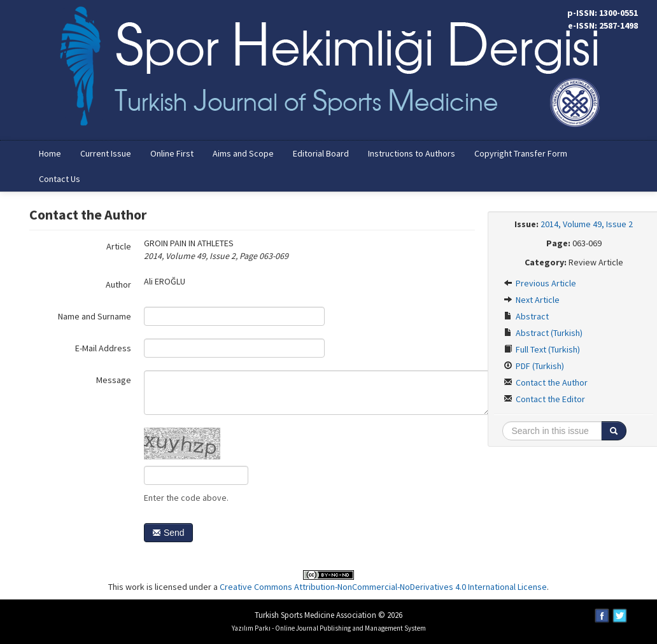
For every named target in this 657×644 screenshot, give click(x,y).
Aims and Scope (243, 153)
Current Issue (106, 153)
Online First (172, 153)
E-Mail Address (103, 348)
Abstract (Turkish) (543, 333)
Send (168, 533)
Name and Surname (95, 316)
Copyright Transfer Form (521, 153)
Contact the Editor (544, 399)
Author (118, 284)
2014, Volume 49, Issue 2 (587, 224)
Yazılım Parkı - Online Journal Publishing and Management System (329, 628)
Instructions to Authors (412, 153)
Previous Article (540, 283)
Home (50, 153)
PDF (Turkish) (534, 366)
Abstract (526, 316)
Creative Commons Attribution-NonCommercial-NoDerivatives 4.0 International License (383, 587)
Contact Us (60, 179)
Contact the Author (546, 382)
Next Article (532, 300)
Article (119, 246)
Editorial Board (321, 153)
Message (114, 380)
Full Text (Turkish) (542, 349)
